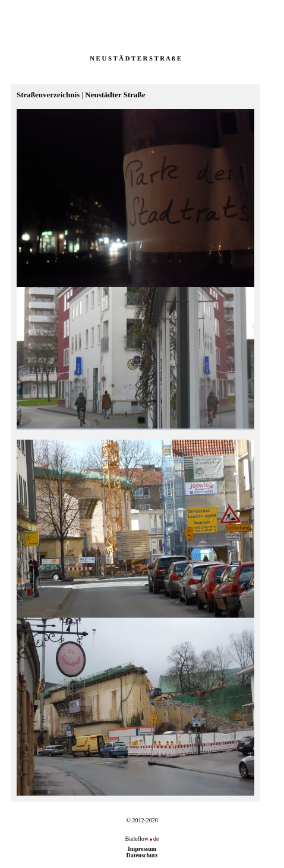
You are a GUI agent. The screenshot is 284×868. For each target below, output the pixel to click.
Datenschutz (142, 855)
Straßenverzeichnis (48, 95)
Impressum (142, 849)
